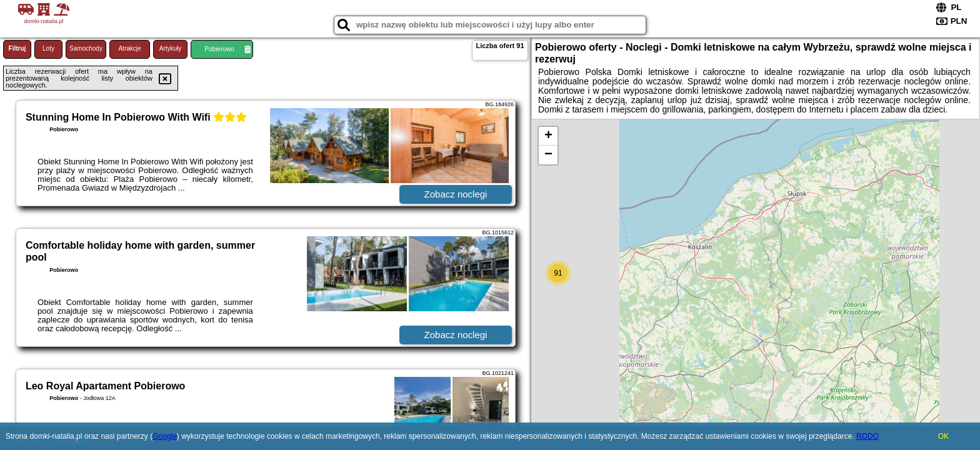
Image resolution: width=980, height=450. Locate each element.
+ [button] (548, 136)
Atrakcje (129, 48)
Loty (48, 48)
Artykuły (171, 48)
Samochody (86, 48)
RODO (867, 436)
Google (165, 436)
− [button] (548, 155)
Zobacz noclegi (456, 194)
